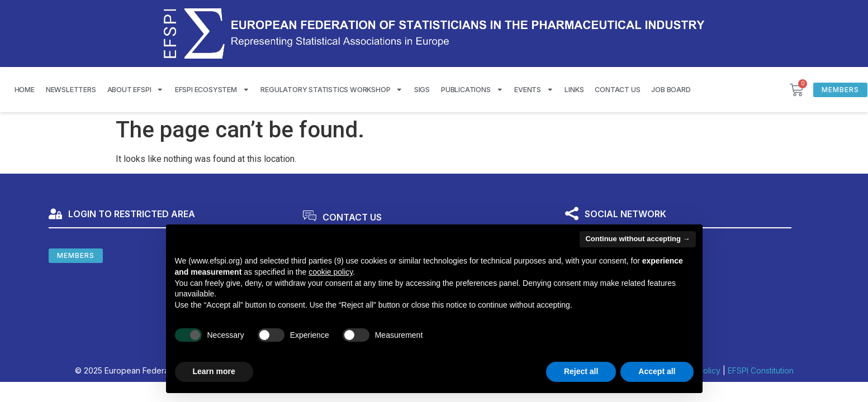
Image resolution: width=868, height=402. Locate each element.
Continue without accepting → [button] (637, 239)
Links (574, 90)
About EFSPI (136, 90)
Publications (472, 90)
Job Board (671, 90)
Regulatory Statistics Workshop (332, 90)
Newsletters (71, 90)
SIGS (422, 90)
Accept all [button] (657, 371)
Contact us (617, 90)
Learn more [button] (214, 371)
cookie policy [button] (331, 272)
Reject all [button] (581, 371)
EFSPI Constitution (761, 370)
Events (534, 90)
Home (25, 90)
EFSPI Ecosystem (212, 90)
